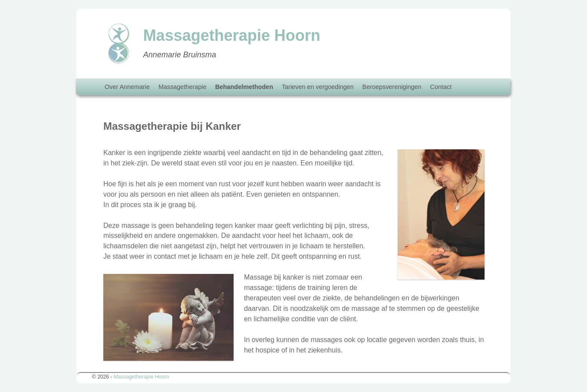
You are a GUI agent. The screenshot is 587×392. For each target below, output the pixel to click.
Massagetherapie (182, 87)
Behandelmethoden (244, 87)
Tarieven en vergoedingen (318, 87)
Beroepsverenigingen (392, 87)
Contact (441, 87)
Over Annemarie (127, 87)
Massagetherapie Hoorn (142, 377)
